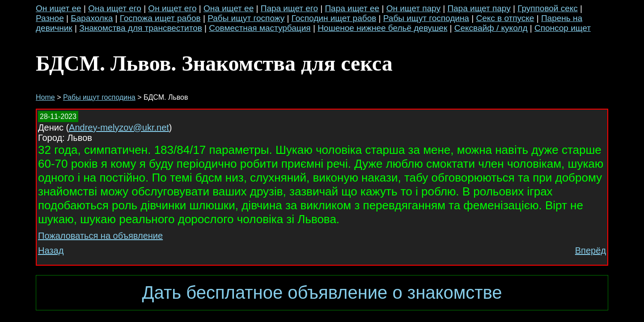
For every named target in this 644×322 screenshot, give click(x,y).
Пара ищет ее (352, 8)
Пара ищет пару (479, 8)
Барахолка (92, 18)
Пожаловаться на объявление (100, 236)
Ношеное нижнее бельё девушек (382, 28)
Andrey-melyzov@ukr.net (119, 127)
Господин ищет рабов (334, 18)
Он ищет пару (413, 8)
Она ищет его (115, 8)
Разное (50, 18)
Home (45, 97)
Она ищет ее (229, 8)
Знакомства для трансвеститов (141, 28)
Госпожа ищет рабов (160, 18)
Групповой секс (548, 8)
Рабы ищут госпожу (246, 18)
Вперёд (591, 250)
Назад (51, 250)
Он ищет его (172, 8)
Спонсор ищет (563, 28)
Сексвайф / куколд (491, 28)
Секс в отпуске (505, 18)
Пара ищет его (289, 8)
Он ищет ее (59, 8)
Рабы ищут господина (426, 18)
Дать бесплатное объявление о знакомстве (322, 292)
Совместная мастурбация (260, 28)
